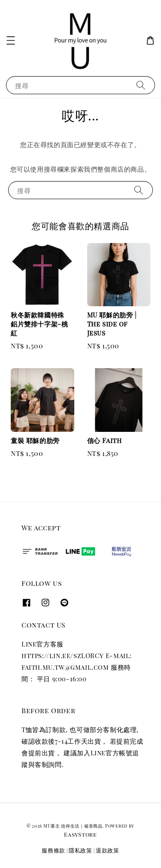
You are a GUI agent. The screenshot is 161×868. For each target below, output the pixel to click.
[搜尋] (141, 85)
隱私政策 (80, 850)
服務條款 (53, 850)
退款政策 (108, 850)
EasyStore (80, 834)
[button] (11, 40)
